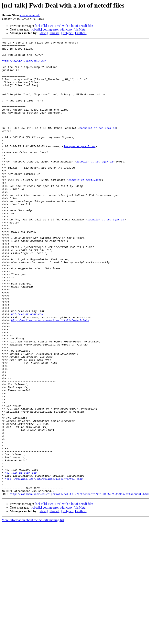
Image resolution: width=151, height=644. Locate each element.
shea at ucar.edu (30, 15)
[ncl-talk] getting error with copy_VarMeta (58, 29)
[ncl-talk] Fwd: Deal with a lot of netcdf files (64, 26)
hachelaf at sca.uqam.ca (98, 146)
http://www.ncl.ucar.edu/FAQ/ (24, 65)
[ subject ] (68, 33)
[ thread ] (55, 33)
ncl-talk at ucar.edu (27, 369)
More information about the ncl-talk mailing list (33, 611)
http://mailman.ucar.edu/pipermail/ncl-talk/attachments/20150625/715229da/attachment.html (79, 585)
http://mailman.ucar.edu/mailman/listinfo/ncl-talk (50, 376)
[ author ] (81, 33)
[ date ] (43, 33)
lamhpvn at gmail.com (79, 168)
